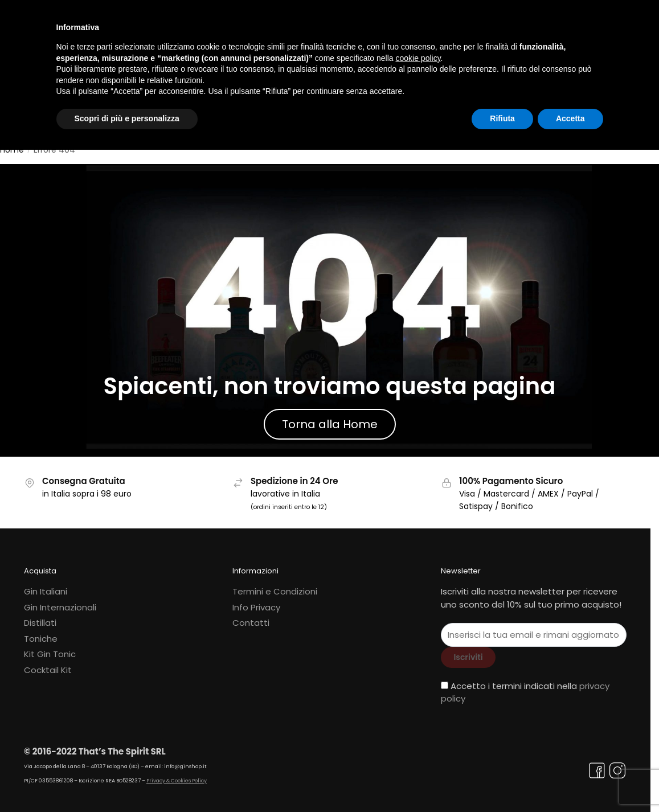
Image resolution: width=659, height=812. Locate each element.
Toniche (41, 632)
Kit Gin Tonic (50, 648)
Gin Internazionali (60, 600)
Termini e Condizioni (275, 585)
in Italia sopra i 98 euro (87, 487)
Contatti (251, 616)
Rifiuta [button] (502, 118)
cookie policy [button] (418, 58)
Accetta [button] (570, 118)
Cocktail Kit (48, 663)
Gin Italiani (46, 585)
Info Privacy (256, 600)
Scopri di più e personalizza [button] (127, 118)
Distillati (40, 616)
